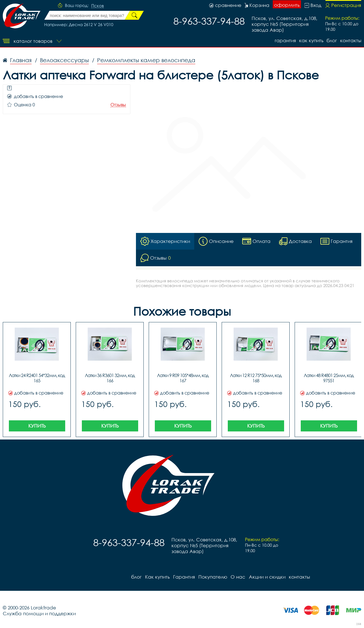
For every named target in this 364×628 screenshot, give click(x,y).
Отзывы (118, 105)
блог (332, 40)
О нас (238, 577)
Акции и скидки (267, 577)
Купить (37, 426)
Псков (98, 6)
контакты (351, 40)
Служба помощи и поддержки (39, 613)
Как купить (311, 40)
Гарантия (285, 40)
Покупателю (213, 577)
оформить (287, 5)
